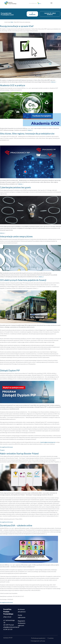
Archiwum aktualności (22, 610)
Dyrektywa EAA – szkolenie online (16, 525)
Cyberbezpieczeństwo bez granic (15, 187)
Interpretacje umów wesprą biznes (16, 236)
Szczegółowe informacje (6, 447)
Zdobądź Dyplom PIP (10, 370)
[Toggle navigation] (51, 3)
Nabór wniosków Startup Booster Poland (19, 454)
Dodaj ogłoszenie (22, 616)
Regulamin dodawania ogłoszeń (22, 623)
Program (2, 450)
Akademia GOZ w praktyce (13, 85)
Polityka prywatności (38, 638)
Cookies (51, 638)
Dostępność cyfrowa (38, 641)
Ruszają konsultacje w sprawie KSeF (17, 26)
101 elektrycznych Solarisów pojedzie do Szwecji (23, 280)
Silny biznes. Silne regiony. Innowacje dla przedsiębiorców (27, 134)
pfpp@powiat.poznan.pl (11, 627)
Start (12, 22)
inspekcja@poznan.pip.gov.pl (48, 442)
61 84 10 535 (8, 629)
